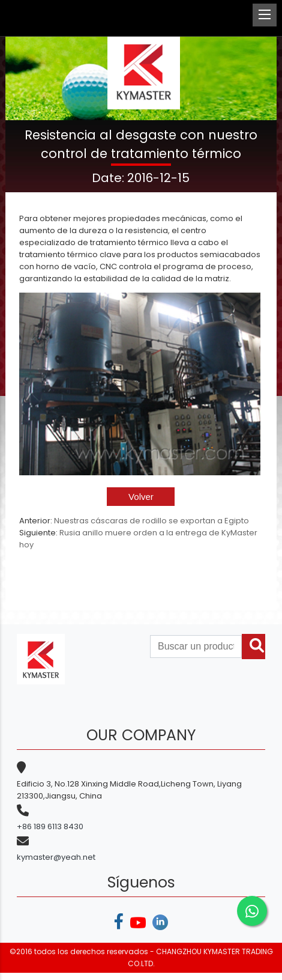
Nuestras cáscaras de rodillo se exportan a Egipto (151, 521)
